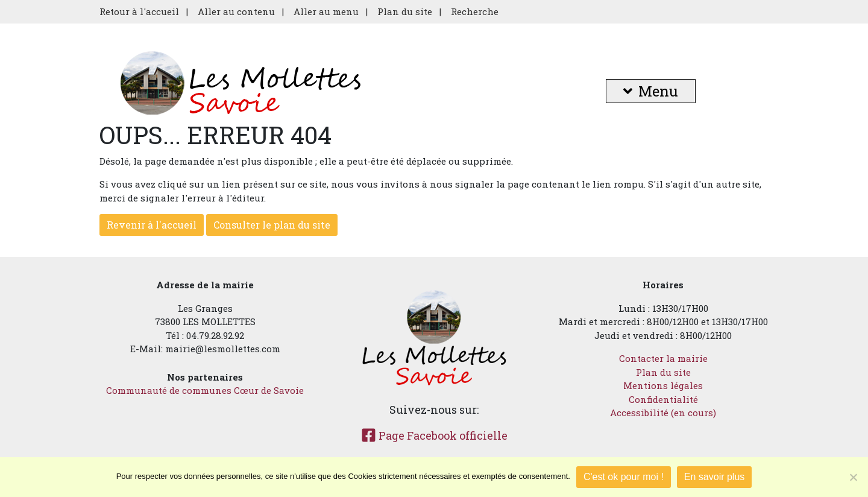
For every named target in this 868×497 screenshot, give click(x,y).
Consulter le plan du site (272, 225)
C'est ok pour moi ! (624, 477)
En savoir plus (715, 477)
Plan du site (405, 11)
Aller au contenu (236, 11)
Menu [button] (651, 91)
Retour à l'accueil (139, 11)
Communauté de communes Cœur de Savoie (205, 390)
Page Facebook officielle (434, 435)
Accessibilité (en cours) (663, 413)
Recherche (475, 11)
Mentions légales (663, 385)
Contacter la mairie (663, 358)
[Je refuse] (853, 477)
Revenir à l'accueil (152, 225)
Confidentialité (663, 399)
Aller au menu (326, 11)
